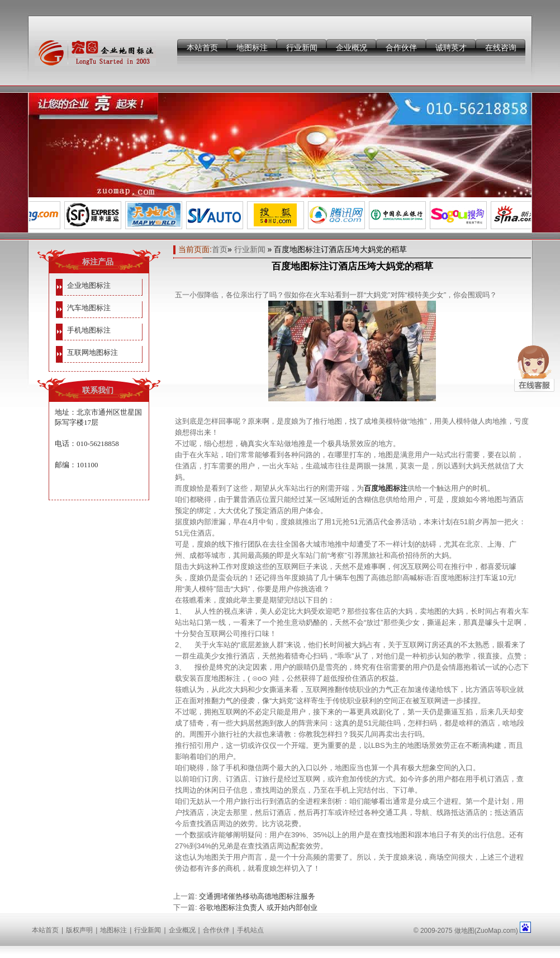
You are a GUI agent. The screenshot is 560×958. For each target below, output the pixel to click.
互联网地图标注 (92, 352)
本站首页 (202, 48)
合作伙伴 (401, 48)
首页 (220, 249)
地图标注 (252, 48)
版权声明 (79, 930)
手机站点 (250, 930)
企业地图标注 (89, 285)
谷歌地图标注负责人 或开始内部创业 (258, 907)
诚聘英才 (451, 48)
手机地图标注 (89, 330)
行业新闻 (302, 48)
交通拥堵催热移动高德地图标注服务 (257, 896)
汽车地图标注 (89, 308)
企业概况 (352, 48)
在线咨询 (501, 48)
